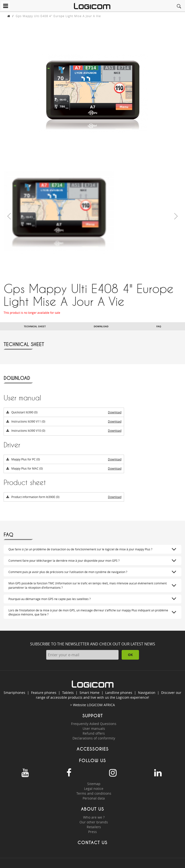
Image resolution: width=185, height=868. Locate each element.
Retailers (94, 827)
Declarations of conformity (94, 738)
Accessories (93, 749)
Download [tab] (101, 326)
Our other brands (94, 822)
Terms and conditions (94, 793)
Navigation (147, 693)
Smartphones (14, 693)
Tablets (68, 693)
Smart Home (89, 693)
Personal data (94, 798)
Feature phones (44, 693)
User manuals (94, 728)
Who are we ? (94, 817)
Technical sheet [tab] (35, 326)
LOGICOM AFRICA (101, 705)
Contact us (92, 843)
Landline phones (119, 693)
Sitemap (94, 784)
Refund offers (94, 733)
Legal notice (94, 789)
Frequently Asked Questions (94, 724)
